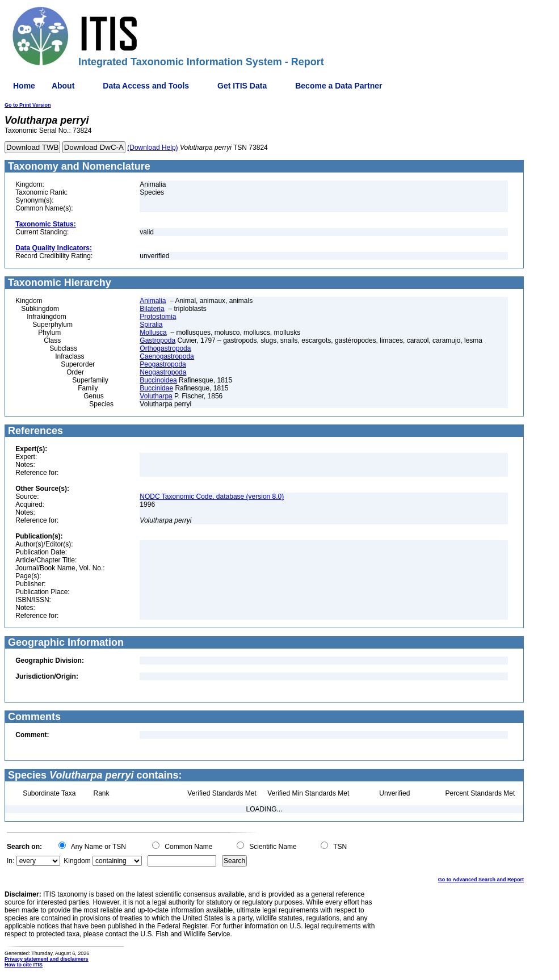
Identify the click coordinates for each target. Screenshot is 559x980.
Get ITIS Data (242, 86)
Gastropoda (157, 340)
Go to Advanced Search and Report (481, 880)
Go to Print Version (28, 105)
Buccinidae (156, 388)
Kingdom (77, 861)
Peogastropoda (163, 364)
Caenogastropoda (167, 356)
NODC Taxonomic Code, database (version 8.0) (212, 497)
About (63, 86)
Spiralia (151, 325)
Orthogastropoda (165, 348)
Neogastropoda (163, 372)
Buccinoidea (158, 380)
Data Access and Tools (146, 86)
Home (24, 86)
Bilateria (152, 309)
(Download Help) (152, 148)
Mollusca (153, 333)
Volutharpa (156, 396)
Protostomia (158, 317)
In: (10, 861)
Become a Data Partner (339, 86)
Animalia (153, 301)
